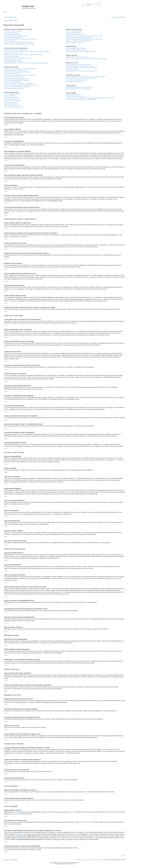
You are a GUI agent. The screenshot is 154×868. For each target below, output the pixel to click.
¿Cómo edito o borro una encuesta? (13, 77)
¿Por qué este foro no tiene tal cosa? (75, 96)
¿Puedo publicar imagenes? (11, 99)
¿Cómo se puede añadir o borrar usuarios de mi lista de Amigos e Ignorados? (86, 59)
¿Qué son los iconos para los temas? (14, 107)
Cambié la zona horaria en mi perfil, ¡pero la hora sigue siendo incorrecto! (23, 55)
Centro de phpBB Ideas (85, 822)
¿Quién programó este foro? (73, 95)
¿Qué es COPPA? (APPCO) (11, 33)
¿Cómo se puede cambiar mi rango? (14, 61)
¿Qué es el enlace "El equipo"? (74, 42)
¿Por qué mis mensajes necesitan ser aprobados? (17, 87)
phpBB (77, 267)
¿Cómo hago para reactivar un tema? (14, 88)
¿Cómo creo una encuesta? (11, 74)
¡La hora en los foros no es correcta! (14, 53)
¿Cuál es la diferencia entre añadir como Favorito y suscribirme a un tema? (85, 77)
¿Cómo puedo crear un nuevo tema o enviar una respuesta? (20, 69)
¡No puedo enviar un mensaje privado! (76, 48)
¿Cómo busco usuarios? (72, 69)
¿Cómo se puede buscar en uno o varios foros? (78, 64)
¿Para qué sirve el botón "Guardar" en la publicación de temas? (21, 85)
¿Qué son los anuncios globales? (13, 101)
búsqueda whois (21, 834)
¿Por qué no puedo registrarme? (13, 34)
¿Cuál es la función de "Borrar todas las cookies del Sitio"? (19, 44)
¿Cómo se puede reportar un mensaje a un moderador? (19, 83)
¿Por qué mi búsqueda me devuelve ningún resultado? (80, 66)
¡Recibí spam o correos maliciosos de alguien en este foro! (81, 51)
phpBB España (71, 864)
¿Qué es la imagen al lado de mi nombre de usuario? (18, 58)
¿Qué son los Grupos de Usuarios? (75, 34)
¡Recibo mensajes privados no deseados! (77, 50)
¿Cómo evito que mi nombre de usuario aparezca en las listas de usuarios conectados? (27, 51)
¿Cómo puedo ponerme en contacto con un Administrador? (81, 99)
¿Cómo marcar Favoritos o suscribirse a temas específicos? (81, 78)
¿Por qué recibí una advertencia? (13, 82)
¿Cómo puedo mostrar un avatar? (13, 60)
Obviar (5, 12)
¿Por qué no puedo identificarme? (13, 38)
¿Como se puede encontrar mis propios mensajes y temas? (81, 71)
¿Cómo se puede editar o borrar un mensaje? (16, 70)
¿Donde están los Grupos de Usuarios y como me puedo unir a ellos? (84, 36)
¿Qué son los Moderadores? (73, 33)
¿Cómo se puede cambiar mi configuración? (16, 50)
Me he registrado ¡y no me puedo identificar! (16, 36)
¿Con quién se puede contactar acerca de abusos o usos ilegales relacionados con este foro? (90, 98)
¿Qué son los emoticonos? (11, 97)
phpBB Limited (72, 812)
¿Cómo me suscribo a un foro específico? (77, 80)
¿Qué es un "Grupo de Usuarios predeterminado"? (79, 41)
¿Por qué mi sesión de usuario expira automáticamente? (19, 42)
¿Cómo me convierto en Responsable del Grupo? (79, 38)
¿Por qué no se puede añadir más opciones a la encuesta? (19, 75)
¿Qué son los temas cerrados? (12, 106)
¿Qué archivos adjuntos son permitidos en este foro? (80, 87)
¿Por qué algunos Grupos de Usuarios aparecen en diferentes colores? (84, 39)
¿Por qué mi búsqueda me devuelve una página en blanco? (81, 68)
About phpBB (18, 814)
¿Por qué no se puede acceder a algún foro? (16, 79)
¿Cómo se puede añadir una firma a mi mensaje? (17, 72)
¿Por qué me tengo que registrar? (13, 31)
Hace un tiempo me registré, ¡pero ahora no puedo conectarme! (21, 39)
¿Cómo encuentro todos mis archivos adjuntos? (78, 89)
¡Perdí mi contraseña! (10, 41)
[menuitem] (15, 17)
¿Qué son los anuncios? (10, 102)
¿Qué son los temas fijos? (11, 104)
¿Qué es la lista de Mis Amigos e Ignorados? (77, 57)
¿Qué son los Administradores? (74, 31)
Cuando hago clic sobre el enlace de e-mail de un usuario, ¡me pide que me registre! (26, 63)
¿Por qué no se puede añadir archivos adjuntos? (17, 80)
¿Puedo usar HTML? (10, 96)
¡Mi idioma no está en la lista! (12, 56)
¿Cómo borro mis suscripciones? (74, 82)
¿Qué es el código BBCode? (11, 94)
